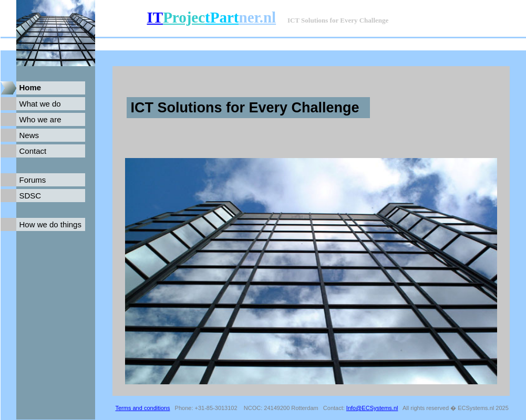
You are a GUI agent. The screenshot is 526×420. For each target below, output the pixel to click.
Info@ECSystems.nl (372, 408)
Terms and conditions (143, 408)
